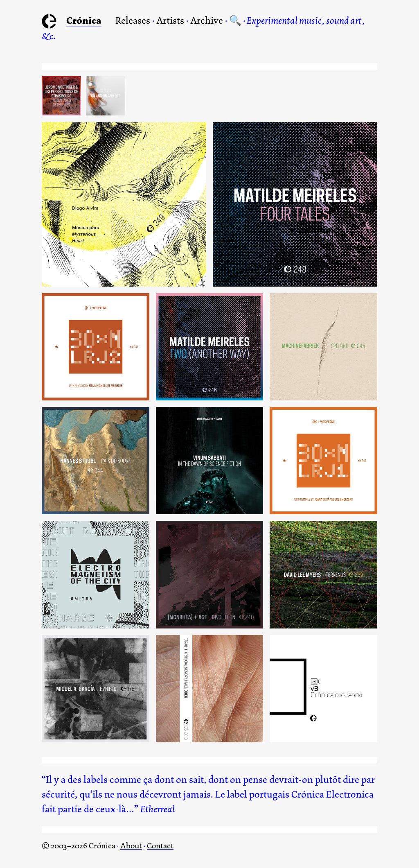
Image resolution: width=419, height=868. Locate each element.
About (131, 846)
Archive (207, 20)
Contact (160, 846)
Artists (170, 20)
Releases (133, 20)
